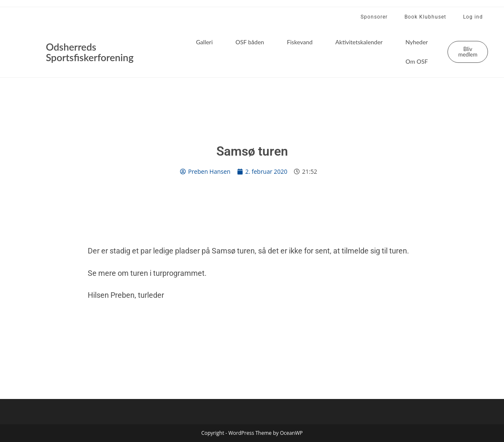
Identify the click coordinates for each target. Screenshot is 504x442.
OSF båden (250, 42)
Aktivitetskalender (359, 42)
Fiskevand (300, 42)
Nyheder (416, 42)
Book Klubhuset (425, 17)
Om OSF (417, 61)
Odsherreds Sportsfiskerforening (93, 52)
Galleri (205, 42)
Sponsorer (374, 17)
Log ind (473, 17)
